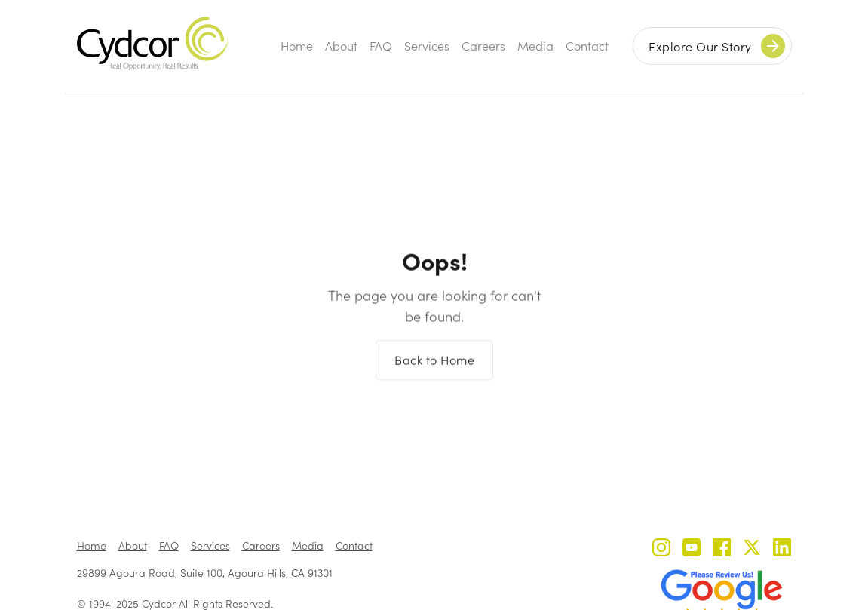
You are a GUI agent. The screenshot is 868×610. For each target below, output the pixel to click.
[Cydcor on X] (752, 549)
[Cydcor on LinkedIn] (782, 549)
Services (427, 46)
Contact (587, 46)
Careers (483, 46)
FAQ (381, 46)
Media (535, 46)
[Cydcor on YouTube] (692, 549)
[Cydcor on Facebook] (722, 549)
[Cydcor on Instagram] (661, 549)
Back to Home (434, 367)
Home (297, 46)
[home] (152, 43)
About (341, 46)
